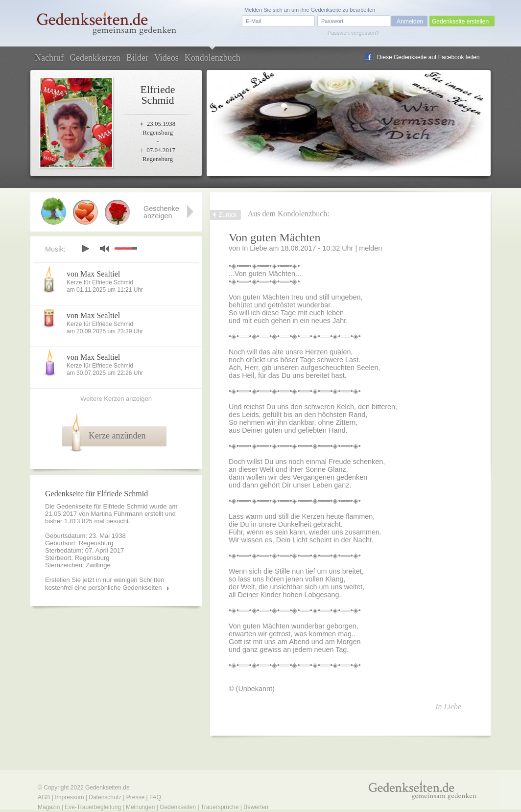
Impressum (69, 797)
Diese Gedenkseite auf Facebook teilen (428, 57)
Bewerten (256, 807)
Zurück (228, 215)
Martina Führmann (117, 514)
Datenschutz (105, 797)
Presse (135, 797)
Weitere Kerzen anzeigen (116, 399)
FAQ (155, 797)
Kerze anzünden (117, 436)
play (85, 249)
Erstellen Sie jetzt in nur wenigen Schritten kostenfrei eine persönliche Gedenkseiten (105, 584)
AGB (44, 797)
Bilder (137, 58)
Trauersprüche (220, 807)
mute (104, 248)
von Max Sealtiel (93, 274)
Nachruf (49, 58)
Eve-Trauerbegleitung (93, 807)
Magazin (49, 807)
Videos (166, 58)
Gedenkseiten (178, 807)
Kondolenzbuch (213, 58)
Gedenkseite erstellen (460, 22)
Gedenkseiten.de (107, 788)
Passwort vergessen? (353, 33)
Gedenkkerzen (95, 58)
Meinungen (140, 807)
